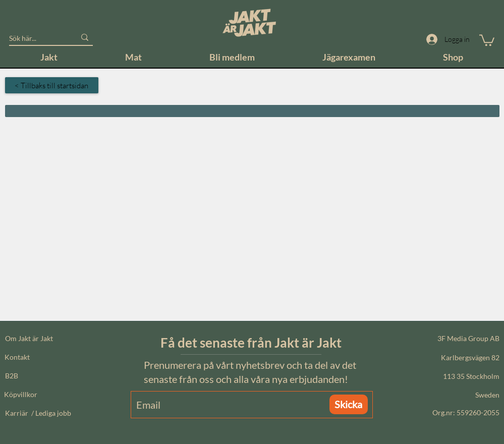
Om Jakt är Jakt (29, 338)
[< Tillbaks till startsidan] (52, 85)
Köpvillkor (21, 394)
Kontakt (17, 357)
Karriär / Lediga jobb (38, 413)
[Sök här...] (35, 38)
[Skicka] (349, 404)
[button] (487, 40)
